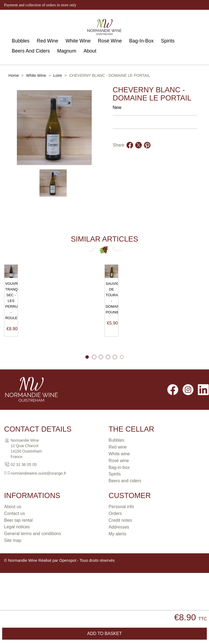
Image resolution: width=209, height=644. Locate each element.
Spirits (168, 41)
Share (130, 152)
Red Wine (47, 41)
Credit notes (120, 553)
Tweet (139, 152)
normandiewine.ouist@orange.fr (38, 505)
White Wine (78, 41)
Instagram (188, 422)
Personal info (121, 539)
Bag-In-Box (142, 41)
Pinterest (147, 152)
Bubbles (21, 41)
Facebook (173, 422)
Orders (115, 546)
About (90, 51)
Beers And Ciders (31, 51)
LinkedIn (203, 422)
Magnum (67, 51)
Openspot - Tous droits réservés (87, 593)
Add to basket (104, 634)
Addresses (119, 559)
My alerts (117, 566)
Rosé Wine (110, 41)
